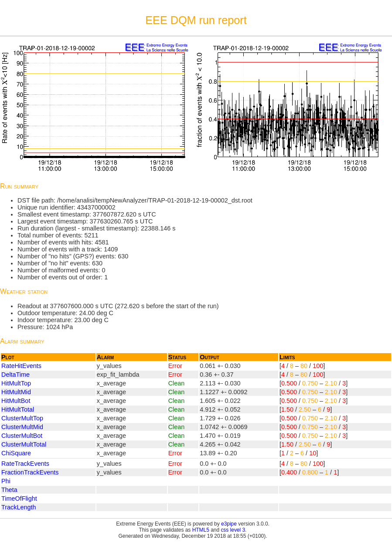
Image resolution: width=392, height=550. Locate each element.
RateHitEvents (21, 366)
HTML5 (201, 530)
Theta (9, 490)
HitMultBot (16, 401)
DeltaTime (15, 375)
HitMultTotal (18, 409)
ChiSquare (16, 453)
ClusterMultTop (22, 418)
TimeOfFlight (19, 498)
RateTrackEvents (25, 464)
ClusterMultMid (22, 427)
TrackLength (19, 507)
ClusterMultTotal (24, 444)
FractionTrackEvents (30, 472)
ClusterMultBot (22, 436)
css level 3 (233, 530)
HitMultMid (16, 392)
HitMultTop (16, 383)
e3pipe (229, 524)
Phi (6, 481)
